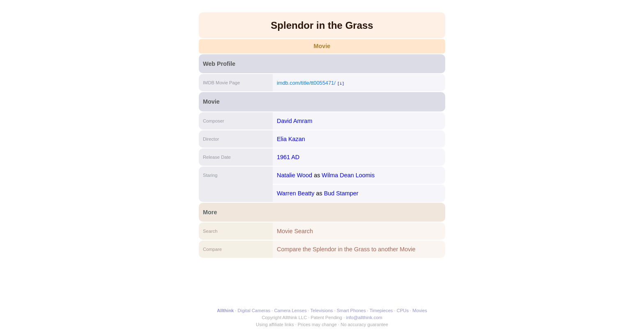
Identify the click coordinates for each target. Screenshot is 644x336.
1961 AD (288, 157)
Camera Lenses (291, 311)
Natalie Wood (294, 175)
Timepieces (381, 311)
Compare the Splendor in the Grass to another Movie (346, 249)
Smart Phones (351, 311)
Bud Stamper (341, 193)
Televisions (322, 311)
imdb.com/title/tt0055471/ (306, 83)
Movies (420, 311)
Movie (322, 46)
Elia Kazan (291, 139)
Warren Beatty (296, 193)
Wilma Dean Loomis (348, 175)
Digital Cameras (254, 311)
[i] (341, 83)
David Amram (294, 121)
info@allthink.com (364, 317)
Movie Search (295, 231)
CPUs (403, 311)
